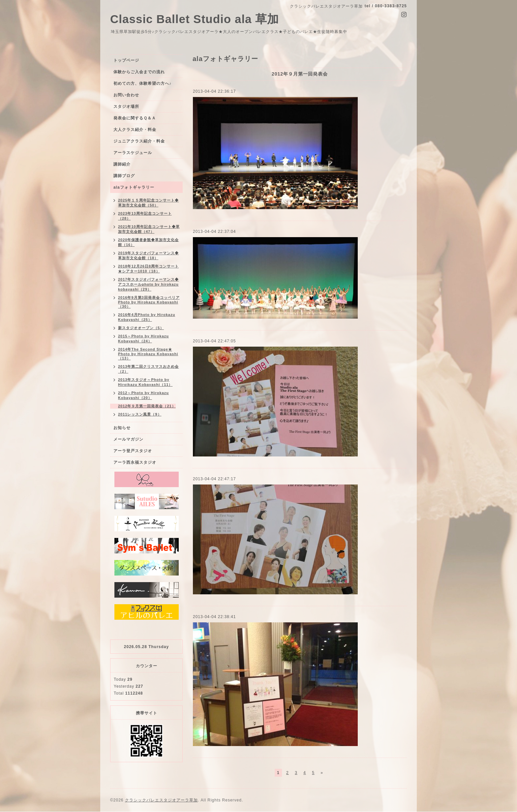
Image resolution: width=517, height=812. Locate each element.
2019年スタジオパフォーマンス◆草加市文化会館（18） (148, 255)
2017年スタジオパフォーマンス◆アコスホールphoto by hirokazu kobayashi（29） (148, 284)
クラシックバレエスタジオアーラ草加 (161, 800)
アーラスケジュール (133, 153)
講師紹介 (122, 164)
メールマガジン (128, 439)
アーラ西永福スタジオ (135, 462)
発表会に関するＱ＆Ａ (135, 118)
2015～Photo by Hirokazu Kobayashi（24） (143, 339)
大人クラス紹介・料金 (135, 130)
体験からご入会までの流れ (139, 72)
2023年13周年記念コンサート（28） (145, 216)
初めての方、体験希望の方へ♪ (142, 83)
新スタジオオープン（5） (141, 328)
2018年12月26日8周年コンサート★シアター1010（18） (148, 269)
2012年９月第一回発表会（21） (147, 406)
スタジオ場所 (126, 107)
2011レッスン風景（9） (140, 414)
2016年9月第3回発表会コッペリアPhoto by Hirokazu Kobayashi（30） (149, 302)
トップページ (126, 60)
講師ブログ (124, 176)
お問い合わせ (126, 95)
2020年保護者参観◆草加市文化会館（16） (148, 242)
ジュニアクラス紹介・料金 (139, 141)
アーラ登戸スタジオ (133, 451)
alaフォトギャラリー (134, 187)
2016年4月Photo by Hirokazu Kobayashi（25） (147, 317)
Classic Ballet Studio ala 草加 (195, 19)
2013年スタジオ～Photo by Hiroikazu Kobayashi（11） (145, 382)
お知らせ (122, 428)
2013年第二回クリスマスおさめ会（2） (148, 369)
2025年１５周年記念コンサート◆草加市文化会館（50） (148, 203)
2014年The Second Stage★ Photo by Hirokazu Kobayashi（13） (148, 354)
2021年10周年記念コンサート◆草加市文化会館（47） (149, 229)
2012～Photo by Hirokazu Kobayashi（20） (143, 395)
